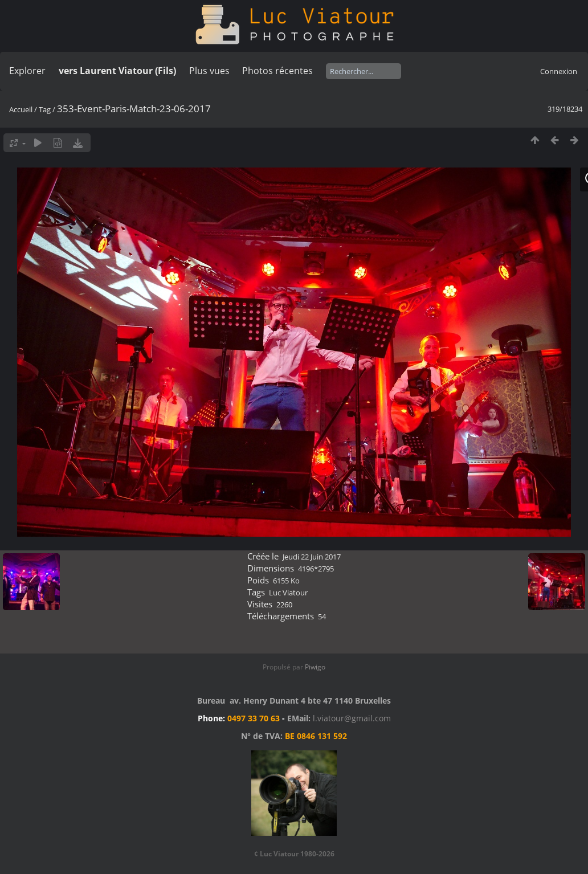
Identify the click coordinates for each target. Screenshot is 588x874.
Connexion (559, 71)
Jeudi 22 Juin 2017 (312, 557)
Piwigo (315, 667)
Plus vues (209, 71)
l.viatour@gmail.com (352, 718)
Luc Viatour (288, 593)
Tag (45, 109)
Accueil (21, 109)
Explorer (27, 71)
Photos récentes (277, 71)
